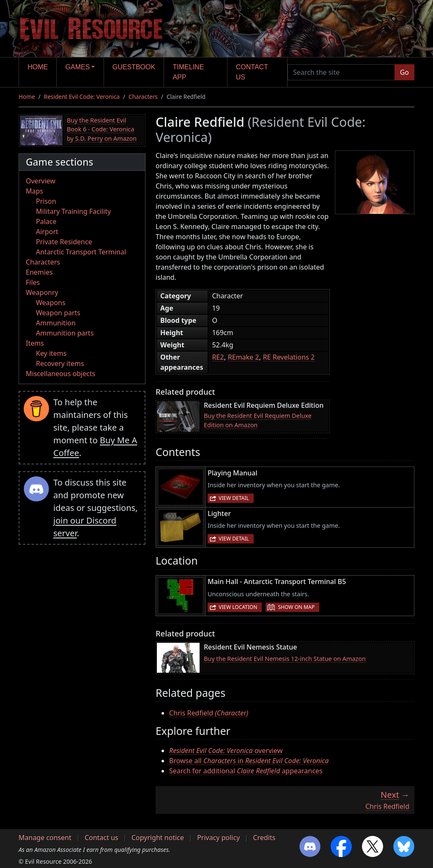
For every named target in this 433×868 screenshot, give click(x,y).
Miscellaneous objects (60, 374)
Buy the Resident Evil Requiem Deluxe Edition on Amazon (258, 420)
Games (78, 67)
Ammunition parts (65, 333)
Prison (46, 201)
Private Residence (64, 242)
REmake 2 (244, 357)
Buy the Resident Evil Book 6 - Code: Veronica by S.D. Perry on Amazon (102, 129)
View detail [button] (234, 498)
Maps (34, 191)
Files (33, 282)
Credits (264, 838)
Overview (41, 181)
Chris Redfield (209, 713)
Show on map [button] (296, 607)
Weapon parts (58, 313)
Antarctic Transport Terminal (81, 252)
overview (226, 751)
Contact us (252, 72)
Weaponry (42, 292)
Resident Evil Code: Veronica (82, 97)
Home (38, 67)
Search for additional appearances (246, 771)
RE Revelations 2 (289, 357)
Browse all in (249, 761)
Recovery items (60, 363)
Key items (51, 353)
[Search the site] (341, 72)
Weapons (51, 303)
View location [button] (238, 607)
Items (35, 343)
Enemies (39, 272)
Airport (47, 232)
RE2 (218, 357)
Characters (143, 97)
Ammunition (56, 323)
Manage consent (45, 838)
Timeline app (189, 72)
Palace (46, 221)
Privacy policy (218, 838)
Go (404, 72)
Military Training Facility (73, 211)
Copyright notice (158, 838)
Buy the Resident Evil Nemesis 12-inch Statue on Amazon (285, 659)
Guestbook (134, 67)
